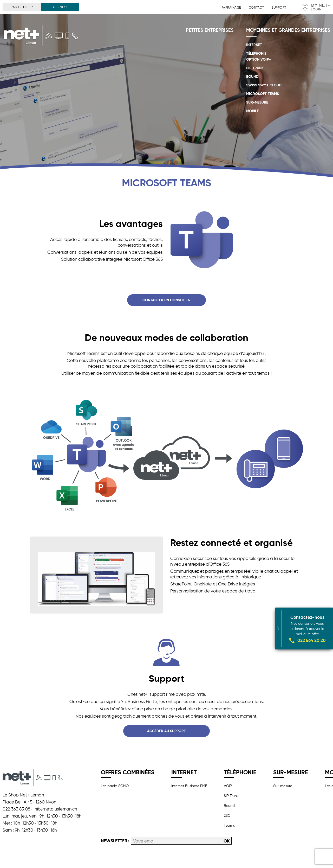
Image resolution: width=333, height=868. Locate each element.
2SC (227, 815)
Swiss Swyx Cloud (264, 85)
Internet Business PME (189, 786)
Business (60, 7)
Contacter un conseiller (166, 300)
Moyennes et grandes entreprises (288, 30)
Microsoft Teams (263, 94)
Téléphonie (256, 53)
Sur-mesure (257, 102)
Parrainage (231, 7)
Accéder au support (166, 731)
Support (279, 7)
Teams (229, 825)
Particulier (22, 7)
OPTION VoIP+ (259, 59)
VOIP (228, 786)
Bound (252, 76)
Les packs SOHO (115, 786)
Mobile (252, 111)
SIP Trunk (255, 68)
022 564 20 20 (312, 632)
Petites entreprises (210, 30)
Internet (254, 45)
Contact (256, 7)
